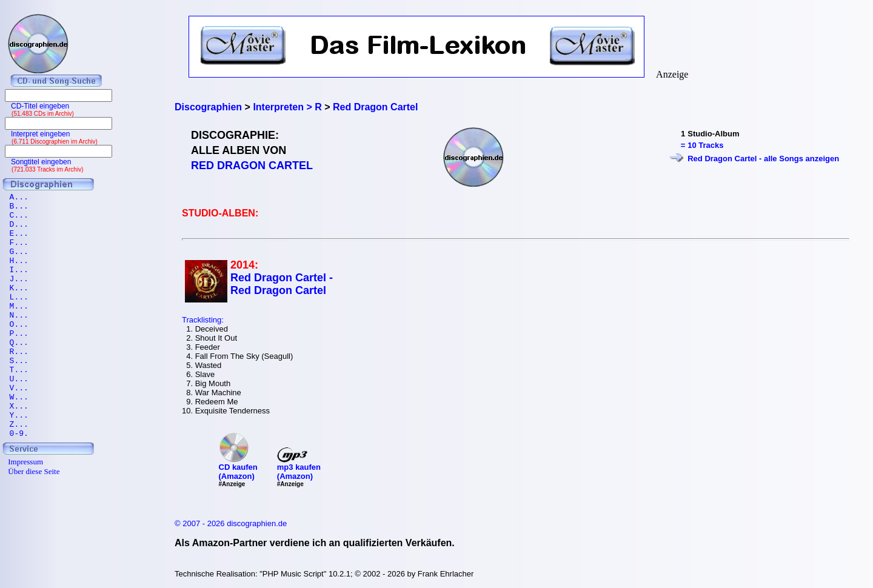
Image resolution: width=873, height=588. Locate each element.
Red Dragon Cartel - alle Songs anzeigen (763, 159)
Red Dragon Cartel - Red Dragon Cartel (282, 284)
